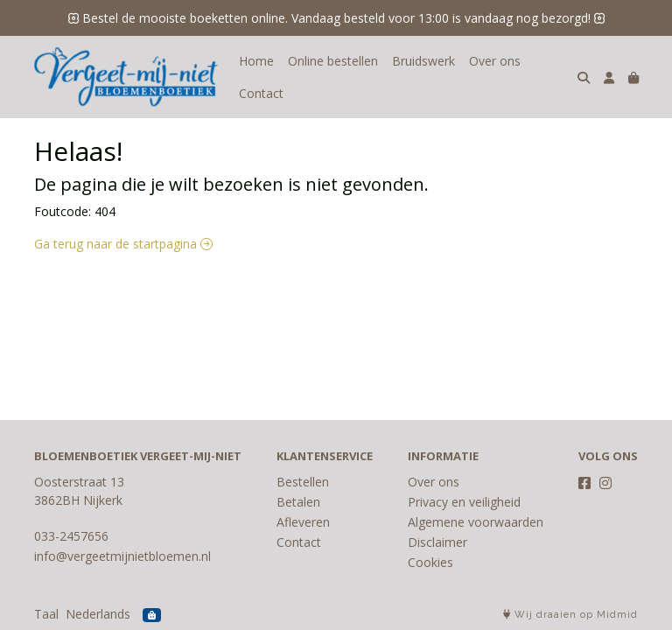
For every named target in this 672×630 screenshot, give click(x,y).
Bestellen (303, 482)
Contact (261, 93)
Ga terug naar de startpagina (123, 244)
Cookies (430, 562)
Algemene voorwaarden (476, 522)
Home (256, 61)
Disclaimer (437, 542)
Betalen (298, 502)
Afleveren (303, 522)
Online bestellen (333, 61)
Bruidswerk (423, 61)
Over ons (495, 61)
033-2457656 (71, 536)
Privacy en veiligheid (464, 502)
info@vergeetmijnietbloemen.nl (122, 556)
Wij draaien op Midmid (570, 615)
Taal (46, 614)
